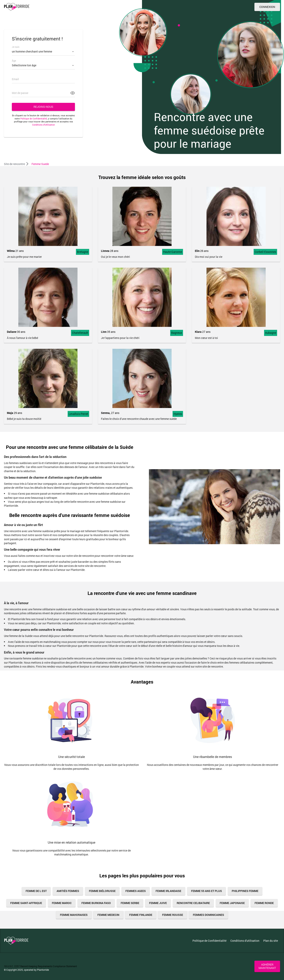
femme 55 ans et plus (206, 891)
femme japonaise (232, 903)
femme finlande (141, 915)
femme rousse (173, 915)
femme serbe (130, 903)
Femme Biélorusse (102, 891)
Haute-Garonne (173, 252)
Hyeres (178, 414)
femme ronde (264, 903)
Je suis (16, 47)
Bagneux (177, 333)
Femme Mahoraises (74, 915)
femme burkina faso (96, 903)
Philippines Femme (245, 891)
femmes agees (136, 891)
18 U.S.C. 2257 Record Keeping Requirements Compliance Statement (40, 966)
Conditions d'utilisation (245, 941)
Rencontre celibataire (193, 903)
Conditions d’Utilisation (43, 125)
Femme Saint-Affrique (26, 903)
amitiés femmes (68, 891)
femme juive (158, 903)
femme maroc (62, 903)
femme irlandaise (168, 891)
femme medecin (108, 915)
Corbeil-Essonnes (265, 252)
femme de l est (36, 891)
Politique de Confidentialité (34, 119)
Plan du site (271, 941)
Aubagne (271, 333)
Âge (14, 61)
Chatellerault (80, 333)
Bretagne (83, 252)
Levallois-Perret (78, 414)
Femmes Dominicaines (208, 915)
